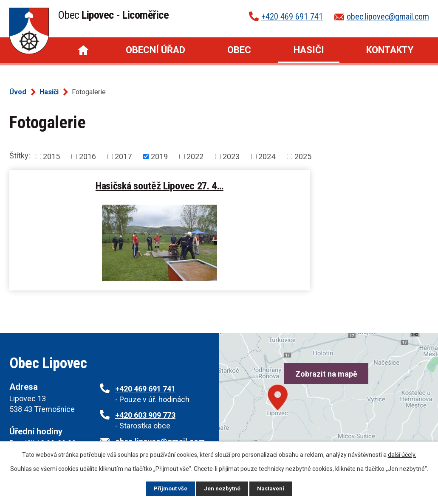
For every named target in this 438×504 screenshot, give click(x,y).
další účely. (402, 454)
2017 (123, 156)
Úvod (83, 50)
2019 (159, 156)
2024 (267, 156)
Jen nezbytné (223, 488)
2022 (195, 156)
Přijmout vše (170, 488)
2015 (51, 156)
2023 (231, 156)
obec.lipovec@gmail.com (388, 17)
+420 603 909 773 (145, 415)
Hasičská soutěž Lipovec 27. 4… (112, 186)
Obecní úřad (155, 50)
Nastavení (272, 488)
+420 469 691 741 (292, 17)
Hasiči (309, 50)
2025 (303, 156)
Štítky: (20, 156)
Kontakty (390, 50)
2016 (88, 156)
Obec (239, 50)
